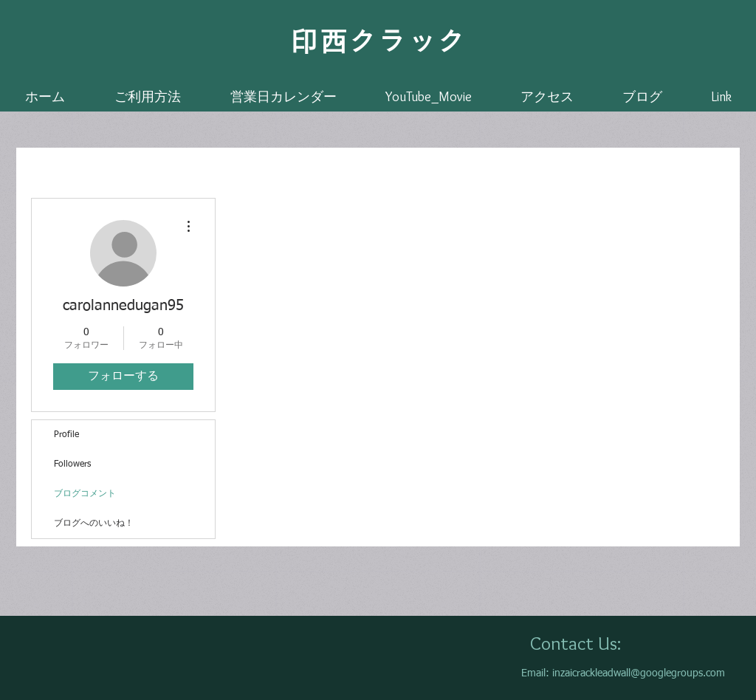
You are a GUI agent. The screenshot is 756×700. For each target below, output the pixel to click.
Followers (72, 464)
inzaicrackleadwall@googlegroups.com (639, 673)
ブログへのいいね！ (94, 524)
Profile (66, 435)
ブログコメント (85, 494)
